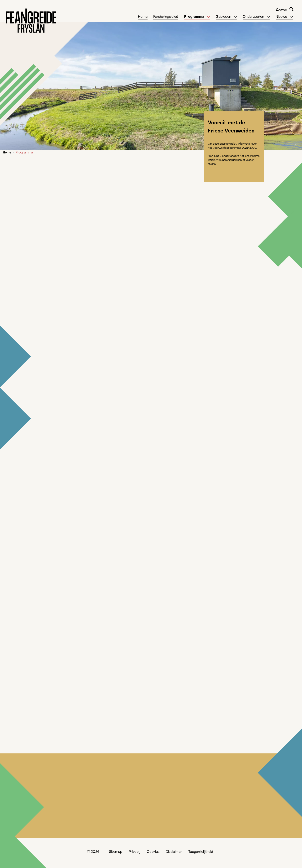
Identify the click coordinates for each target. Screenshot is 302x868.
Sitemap (116, 852)
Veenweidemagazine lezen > (69, 499)
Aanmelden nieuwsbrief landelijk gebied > (81, 542)
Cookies (153, 852)
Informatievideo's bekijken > (69, 457)
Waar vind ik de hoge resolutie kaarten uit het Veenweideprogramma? (82, 829)
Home (7, 153)
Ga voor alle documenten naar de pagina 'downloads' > (93, 361)
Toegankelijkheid (201, 852)
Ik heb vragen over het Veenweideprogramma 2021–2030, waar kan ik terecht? (206, 812)
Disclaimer (174, 852)
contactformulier (55, 575)
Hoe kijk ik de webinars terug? (69, 809)
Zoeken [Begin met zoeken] (291, 9)
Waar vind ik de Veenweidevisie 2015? (194, 827)
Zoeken (281, 10)
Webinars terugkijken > (65, 414)
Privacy (135, 852)
